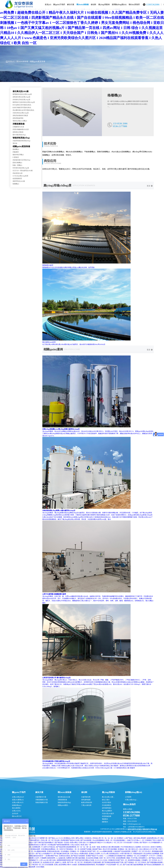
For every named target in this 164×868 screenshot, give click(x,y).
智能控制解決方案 (42, 802)
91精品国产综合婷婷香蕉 (122, 851)
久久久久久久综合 (101, 860)
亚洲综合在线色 (65, 856)
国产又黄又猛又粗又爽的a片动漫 (83, 860)
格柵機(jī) (16, 184)
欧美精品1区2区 (49, 862)
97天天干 (153, 856)
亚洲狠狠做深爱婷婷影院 (87, 865)
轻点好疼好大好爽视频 (152, 854)
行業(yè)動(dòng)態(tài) (132, 800)
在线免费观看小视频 (123, 858)
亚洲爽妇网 (36, 847)
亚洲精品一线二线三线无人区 (128, 849)
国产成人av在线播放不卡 (44, 854)
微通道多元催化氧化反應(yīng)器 (24, 102)
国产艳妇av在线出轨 (156, 858)
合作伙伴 (15, 814)
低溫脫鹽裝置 (17, 179)
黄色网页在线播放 (134, 860)
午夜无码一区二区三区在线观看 (43, 865)
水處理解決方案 (41, 797)
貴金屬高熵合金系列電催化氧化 (23, 110)
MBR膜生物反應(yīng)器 (21, 168)
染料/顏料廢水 (107, 808)
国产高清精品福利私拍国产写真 (113, 862)
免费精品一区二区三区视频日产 (138, 856)
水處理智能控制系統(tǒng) (21, 141)
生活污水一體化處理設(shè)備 (23, 171)
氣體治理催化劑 (87, 802)
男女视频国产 (101, 865)
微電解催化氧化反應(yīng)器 (22, 94)
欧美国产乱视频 (86, 849)
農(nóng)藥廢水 (107, 811)
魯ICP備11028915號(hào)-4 (148, 829)
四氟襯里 (16, 152)
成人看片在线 (51, 860)
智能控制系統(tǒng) (21, 138)
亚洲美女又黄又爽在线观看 (111, 847)
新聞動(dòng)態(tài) (119, 5)
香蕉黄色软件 (138, 854)
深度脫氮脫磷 (107, 816)
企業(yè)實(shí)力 (18, 802)
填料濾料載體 (86, 800)
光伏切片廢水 (107, 802)
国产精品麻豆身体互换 (62, 854)
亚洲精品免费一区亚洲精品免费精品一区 (45, 849)
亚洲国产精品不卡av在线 (95, 856)
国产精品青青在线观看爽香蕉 (66, 847)
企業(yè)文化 (16, 811)
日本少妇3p (74, 854)
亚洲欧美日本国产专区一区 (90, 851)
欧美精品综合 (114, 854)
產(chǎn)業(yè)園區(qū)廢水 (109, 797)
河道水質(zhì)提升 (108, 814)
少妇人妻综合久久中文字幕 (148, 849)
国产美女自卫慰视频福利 (153, 865)
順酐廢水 (105, 822)
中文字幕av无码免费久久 (140, 858)
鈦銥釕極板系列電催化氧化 (22, 108)
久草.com (43, 860)
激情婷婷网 (51, 858)
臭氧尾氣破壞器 (18, 118)
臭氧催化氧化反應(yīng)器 (21, 97)
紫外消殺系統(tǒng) (19, 135)
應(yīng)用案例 (104, 5)
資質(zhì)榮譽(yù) (18, 800)
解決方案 (71, 5)
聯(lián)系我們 (134, 5)
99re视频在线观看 (40, 851)
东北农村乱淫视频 (92, 858)
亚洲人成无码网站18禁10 (63, 865)
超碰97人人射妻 (61, 862)
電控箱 (15, 143)
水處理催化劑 (86, 797)
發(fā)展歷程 (16, 808)
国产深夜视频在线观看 (155, 862)
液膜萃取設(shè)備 (19, 181)
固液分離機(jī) (17, 163)
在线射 (75, 865)
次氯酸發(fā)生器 (18, 127)
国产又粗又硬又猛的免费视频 (133, 865)
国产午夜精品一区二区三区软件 (136, 862)
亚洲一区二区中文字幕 (107, 858)
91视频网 (43, 858)
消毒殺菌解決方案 (42, 800)
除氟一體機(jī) (17, 165)
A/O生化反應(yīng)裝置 (20, 176)
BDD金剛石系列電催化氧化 (22, 105)
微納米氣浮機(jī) (18, 155)
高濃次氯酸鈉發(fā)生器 (21, 129)
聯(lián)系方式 (17, 816)
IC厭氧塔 (16, 157)
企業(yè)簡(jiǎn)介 (18, 797)
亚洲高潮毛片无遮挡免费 (92, 862)
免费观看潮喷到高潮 (64, 860)
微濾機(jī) (16, 149)
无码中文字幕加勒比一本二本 (70, 849)
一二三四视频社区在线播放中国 (115, 856)
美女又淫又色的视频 (110, 849)
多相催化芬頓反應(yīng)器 (21, 100)
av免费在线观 (83, 854)
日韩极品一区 (75, 851)
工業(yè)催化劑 (86, 805)
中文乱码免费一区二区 (114, 865)
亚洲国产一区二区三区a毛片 (141, 851)
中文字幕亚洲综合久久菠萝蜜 (131, 847)
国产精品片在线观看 (78, 856)
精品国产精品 (97, 849)
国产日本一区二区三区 (75, 862)
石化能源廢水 (107, 805)
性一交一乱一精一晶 (84, 847)
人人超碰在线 (61, 858)
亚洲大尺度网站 (156, 847)
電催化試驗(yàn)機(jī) (20, 121)
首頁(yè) (48, 5)
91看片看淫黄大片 (126, 854)
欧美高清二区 (38, 862)
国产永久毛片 (30, 854)
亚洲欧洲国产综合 (52, 856)
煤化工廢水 (106, 800)
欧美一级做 (96, 847)
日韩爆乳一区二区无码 (149, 860)
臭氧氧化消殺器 (18, 132)
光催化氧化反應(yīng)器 (21, 113)
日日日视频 (40, 867)
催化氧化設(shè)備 (21, 91)
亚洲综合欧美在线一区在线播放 (58, 851)
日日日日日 (146, 847)
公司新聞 (128, 797)
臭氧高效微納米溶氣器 (20, 115)
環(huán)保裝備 (82, 5)
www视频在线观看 (106, 851)
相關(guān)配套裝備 (37, 61)
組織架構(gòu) (17, 805)
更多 (150, 186)
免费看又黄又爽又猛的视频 (76, 858)
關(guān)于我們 (59, 5)
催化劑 (93, 5)
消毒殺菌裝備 (19, 124)
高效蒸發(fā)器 (18, 173)
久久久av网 (105, 854)
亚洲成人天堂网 (95, 854)
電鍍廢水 (105, 819)
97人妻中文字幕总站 (48, 847)
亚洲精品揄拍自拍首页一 (36, 856)
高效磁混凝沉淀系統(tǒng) (21, 160)
